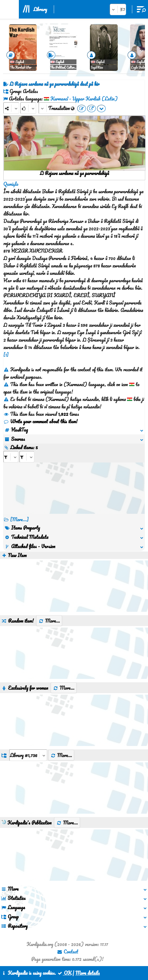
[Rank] (28, 108)
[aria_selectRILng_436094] (27, 457)
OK (64, 973)
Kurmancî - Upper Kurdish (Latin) (84, 99)
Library (40, 9)
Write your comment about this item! (40, 421)
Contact (68, 952)
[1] (6, 355)
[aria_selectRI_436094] (11, 457)
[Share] (11, 108)
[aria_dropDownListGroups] (28, 755)
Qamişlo (11, 184)
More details (88, 973)
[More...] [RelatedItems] (19, 519)
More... (49, 621)
